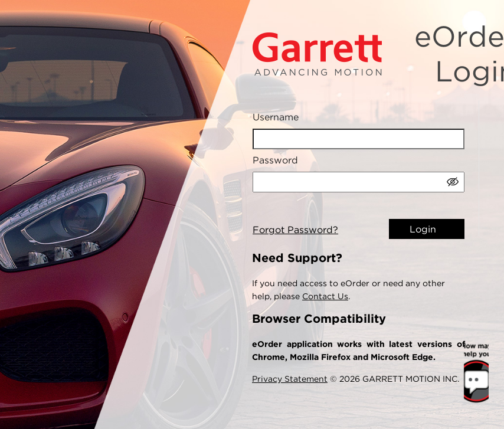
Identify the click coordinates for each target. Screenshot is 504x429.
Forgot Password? (295, 230)
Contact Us (325, 296)
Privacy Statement (290, 379)
